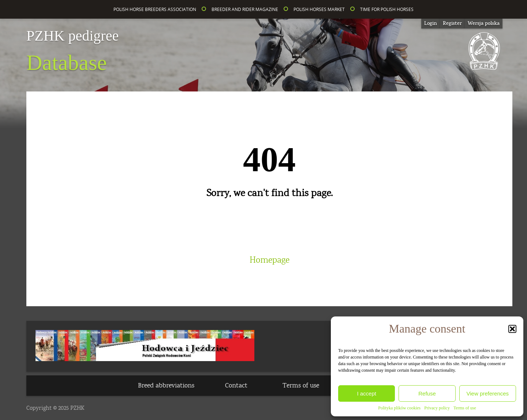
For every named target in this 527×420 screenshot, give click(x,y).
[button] (512, 329)
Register (452, 23)
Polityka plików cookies (399, 408)
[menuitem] (484, 24)
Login (431, 23)
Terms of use (465, 408)
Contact (236, 386)
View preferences (488, 393)
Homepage (270, 260)
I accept (367, 393)
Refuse (427, 393)
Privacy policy (437, 408)
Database (72, 52)
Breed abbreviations (166, 386)
